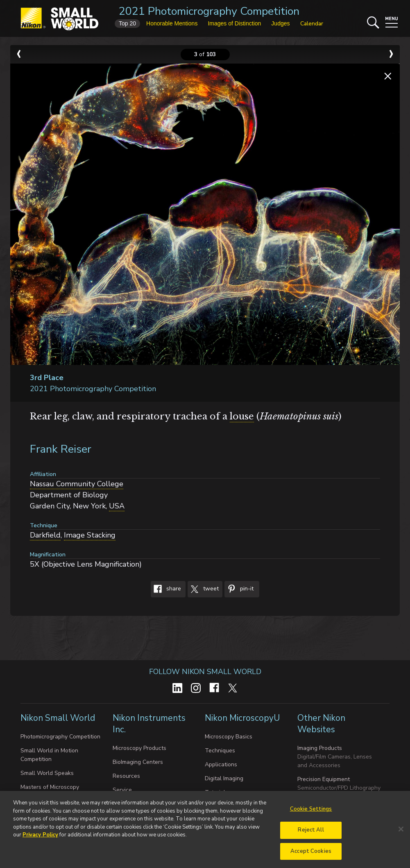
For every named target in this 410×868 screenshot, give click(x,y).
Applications (221, 764)
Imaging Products (320, 748)
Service (122, 790)
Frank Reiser (61, 449)
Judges (280, 23)
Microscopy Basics (229, 737)
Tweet (203, 589)
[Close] (401, 832)
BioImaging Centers (138, 762)
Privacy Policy (40, 838)
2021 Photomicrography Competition (209, 11)
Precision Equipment (324, 779)
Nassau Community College (77, 484)
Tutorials (216, 792)
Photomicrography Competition (60, 737)
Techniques (220, 751)
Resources (126, 776)
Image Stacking (90, 535)
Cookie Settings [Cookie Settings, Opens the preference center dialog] (311, 812)
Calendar (312, 24)
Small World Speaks (47, 773)
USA (117, 506)
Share (166, 589)
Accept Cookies (311, 854)
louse (242, 416)
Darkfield (45, 535)
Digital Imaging (224, 778)
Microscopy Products (139, 748)
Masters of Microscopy (50, 787)
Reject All (311, 833)
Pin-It (239, 589)
